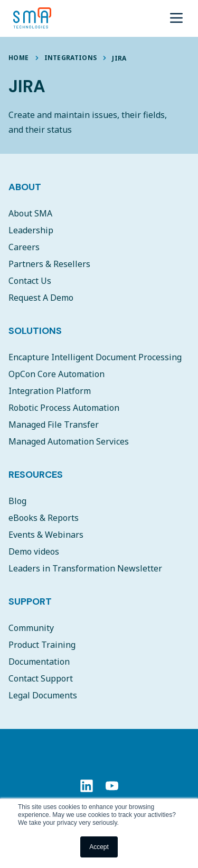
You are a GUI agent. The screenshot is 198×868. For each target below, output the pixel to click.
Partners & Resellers (49, 264)
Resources (36, 475)
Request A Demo (41, 298)
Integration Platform (50, 391)
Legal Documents (43, 695)
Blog (17, 501)
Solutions (35, 331)
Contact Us (30, 281)
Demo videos (34, 551)
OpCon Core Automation (56, 374)
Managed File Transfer (54, 425)
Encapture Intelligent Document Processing (95, 357)
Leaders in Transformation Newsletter (85, 568)
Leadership (31, 230)
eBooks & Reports (44, 518)
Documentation (39, 662)
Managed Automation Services (69, 441)
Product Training (42, 645)
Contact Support (41, 678)
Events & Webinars (46, 535)
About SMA (30, 213)
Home (18, 58)
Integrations (71, 58)
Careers (24, 247)
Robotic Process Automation (64, 408)
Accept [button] (99, 847)
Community (31, 628)
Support (30, 601)
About (25, 187)
